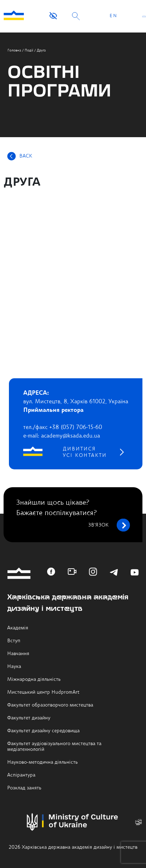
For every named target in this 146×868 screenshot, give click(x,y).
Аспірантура (21, 775)
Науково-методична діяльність (42, 762)
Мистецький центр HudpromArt (43, 692)
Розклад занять (24, 788)
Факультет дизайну (29, 718)
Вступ (14, 641)
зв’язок (109, 525)
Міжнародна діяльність (34, 679)
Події (29, 50)
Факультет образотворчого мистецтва (50, 705)
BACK (26, 156)
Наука (14, 667)
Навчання (18, 654)
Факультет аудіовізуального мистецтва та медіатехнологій (54, 747)
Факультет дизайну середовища (43, 731)
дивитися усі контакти (85, 452)
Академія (18, 628)
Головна (14, 50)
